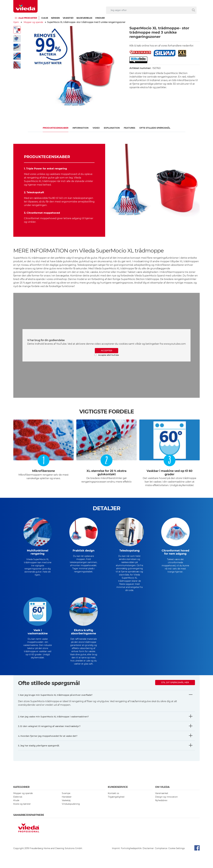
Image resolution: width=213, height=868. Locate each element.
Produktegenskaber (56, 128)
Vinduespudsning (71, 809)
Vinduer (100, 18)
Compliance (161, 853)
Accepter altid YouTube (107, 355)
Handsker (67, 802)
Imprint (116, 853)
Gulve (45, 18)
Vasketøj (68, 18)
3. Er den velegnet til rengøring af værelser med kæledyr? (49, 731)
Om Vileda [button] (162, 792)
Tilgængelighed (116, 802)
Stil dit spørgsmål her (175, 687)
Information (80, 128)
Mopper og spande (33, 22)
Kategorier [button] (21, 792)
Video (96, 128)
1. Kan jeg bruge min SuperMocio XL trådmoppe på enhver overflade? (55, 700)
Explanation (112, 128)
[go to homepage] (25, 6)
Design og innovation (166, 802)
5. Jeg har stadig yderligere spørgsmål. (39, 751)
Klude (16, 805)
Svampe (66, 798)
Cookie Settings (177, 853)
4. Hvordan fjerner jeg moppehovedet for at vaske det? (48, 741)
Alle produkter (28, 18)
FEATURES (130, 128)
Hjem (16, 22)
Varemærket (162, 798)
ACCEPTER (106, 351)
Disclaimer (148, 853)
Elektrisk (18, 802)
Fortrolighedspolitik (131, 853)
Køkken (55, 18)
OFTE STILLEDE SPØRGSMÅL (155, 128)
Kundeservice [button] (118, 792)
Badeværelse (84, 18)
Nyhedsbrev (161, 805)
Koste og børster (22, 809)
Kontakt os (113, 798)
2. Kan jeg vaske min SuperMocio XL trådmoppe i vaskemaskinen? (53, 722)
